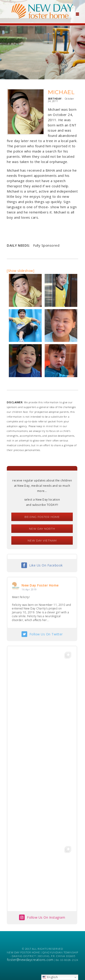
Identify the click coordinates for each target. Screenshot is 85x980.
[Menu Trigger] (77, 14)
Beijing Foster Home (42, 517)
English (50, 977)
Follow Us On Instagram (46, 917)
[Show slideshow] (21, 271)
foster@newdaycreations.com (30, 960)
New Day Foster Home (40, 585)
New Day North (42, 529)
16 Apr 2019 (29, 589)
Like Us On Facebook (46, 565)
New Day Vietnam (42, 540)
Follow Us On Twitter (46, 634)
